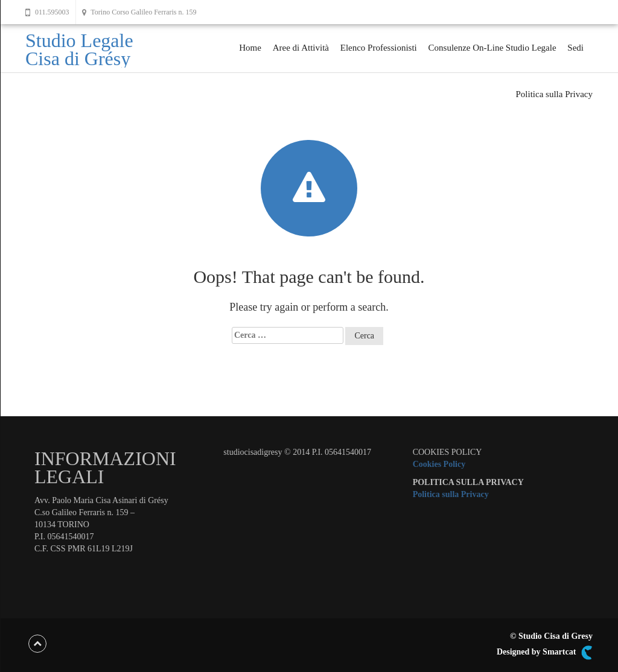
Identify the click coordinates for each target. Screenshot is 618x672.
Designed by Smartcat (545, 653)
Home (250, 48)
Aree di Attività (301, 48)
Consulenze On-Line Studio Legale (492, 48)
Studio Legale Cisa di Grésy (79, 49)
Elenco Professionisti (379, 48)
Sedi (575, 48)
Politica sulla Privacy (554, 94)
